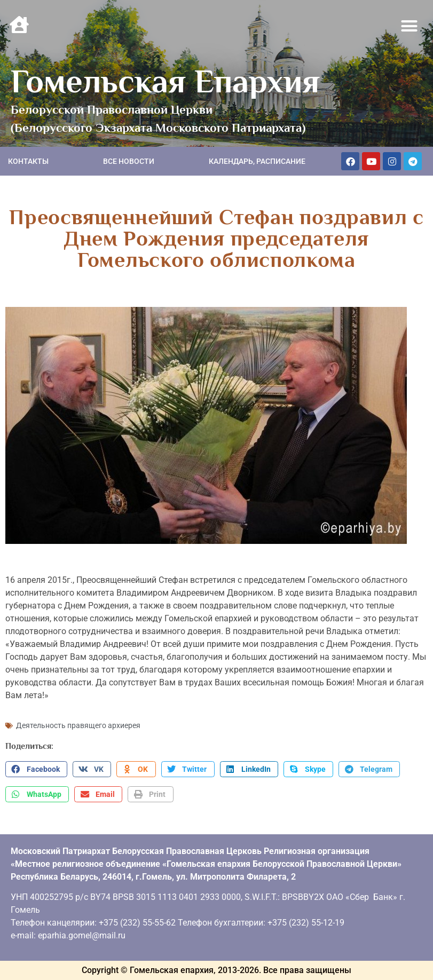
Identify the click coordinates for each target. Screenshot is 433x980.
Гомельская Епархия (165, 81)
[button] (410, 26)
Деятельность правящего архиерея (78, 725)
